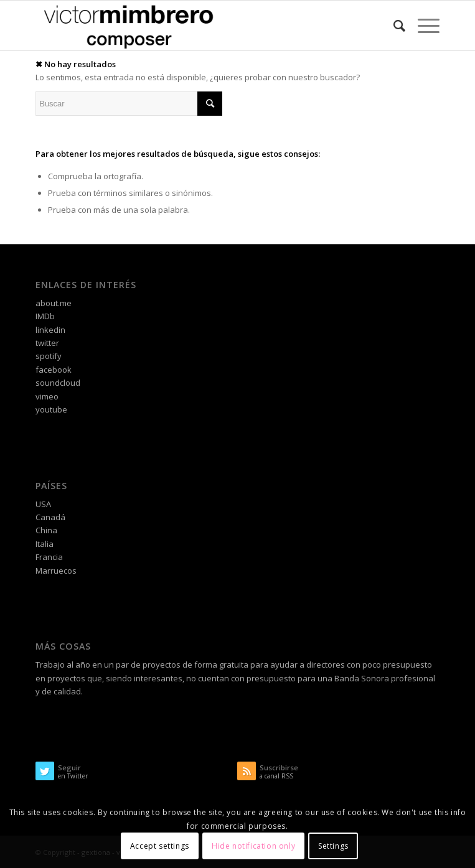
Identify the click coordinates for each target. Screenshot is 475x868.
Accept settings (160, 846)
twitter (47, 343)
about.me (54, 303)
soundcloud (58, 383)
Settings (333, 846)
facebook (54, 370)
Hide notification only (253, 846)
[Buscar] (393, 26)
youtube (51, 409)
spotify (49, 356)
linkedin (50, 330)
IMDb (45, 316)
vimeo (47, 396)
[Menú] (422, 26)
